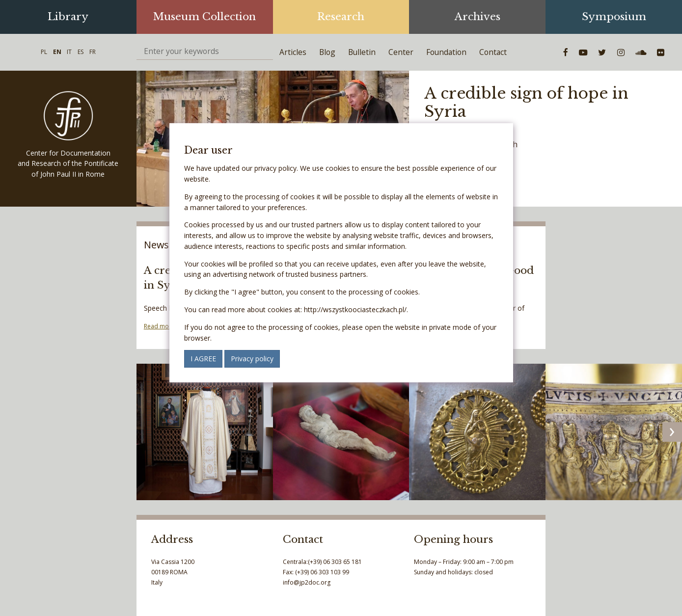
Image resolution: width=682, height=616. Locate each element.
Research (341, 17)
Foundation (446, 52)
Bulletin (362, 52)
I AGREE (203, 359)
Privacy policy (252, 359)
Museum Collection (205, 17)
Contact (493, 52)
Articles (293, 52)
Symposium (614, 17)
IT (69, 52)
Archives (477, 17)
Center (401, 52)
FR (93, 52)
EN (57, 52)
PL (44, 52)
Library (68, 17)
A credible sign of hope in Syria (526, 102)
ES (81, 52)
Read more (159, 326)
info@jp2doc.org (307, 582)
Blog (327, 52)
